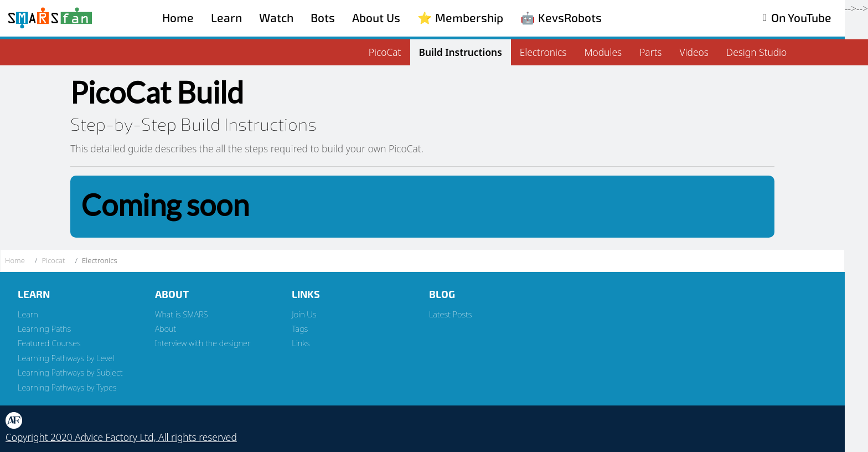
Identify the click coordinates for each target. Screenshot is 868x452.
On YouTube (801, 18)
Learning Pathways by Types (67, 387)
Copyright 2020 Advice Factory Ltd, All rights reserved (121, 437)
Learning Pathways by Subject (70, 372)
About (166, 328)
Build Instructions (461, 52)
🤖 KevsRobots (561, 18)
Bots (323, 18)
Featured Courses (49, 343)
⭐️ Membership (460, 18)
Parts (650, 52)
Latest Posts (451, 314)
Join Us (304, 314)
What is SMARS (182, 314)
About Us (376, 18)
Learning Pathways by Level (66, 358)
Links (301, 343)
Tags (300, 328)
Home (178, 18)
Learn (226, 18)
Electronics (543, 52)
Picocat (53, 260)
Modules (603, 52)
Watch (276, 18)
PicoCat (385, 52)
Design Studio (757, 52)
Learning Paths (44, 328)
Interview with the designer (203, 343)
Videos (694, 52)
